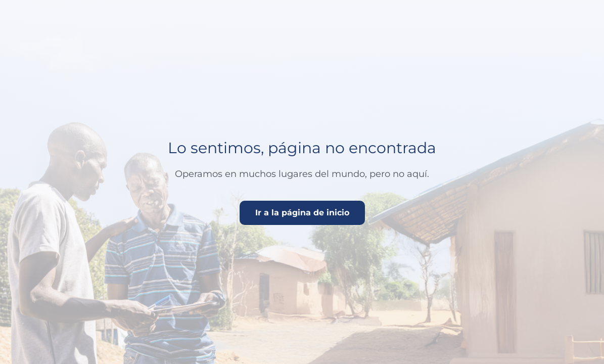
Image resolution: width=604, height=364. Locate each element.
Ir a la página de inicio (302, 213)
